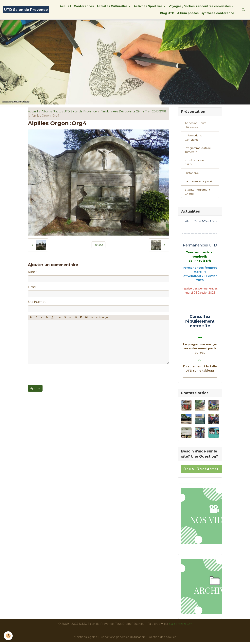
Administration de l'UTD (197, 163)
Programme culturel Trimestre (199, 151)
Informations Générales (194, 138)
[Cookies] (8, 636)
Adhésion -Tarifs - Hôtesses (196, 125)
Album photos (188, 13)
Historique (192, 174)
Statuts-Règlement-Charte (199, 193)
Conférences (84, 6)
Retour (98, 245)
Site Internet (37, 302)
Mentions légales (85, 639)
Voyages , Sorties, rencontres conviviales (200, 6)
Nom (31, 272)
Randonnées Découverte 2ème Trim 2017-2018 (133, 111)
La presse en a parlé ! (199, 183)
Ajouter (35, 388)
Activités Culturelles (112, 6)
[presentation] (58, 375)
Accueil (65, 6)
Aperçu (102, 317)
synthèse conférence (218, 13)
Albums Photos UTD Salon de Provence (69, 111)
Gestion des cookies (163, 639)
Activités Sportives (148, 6)
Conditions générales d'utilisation (123, 639)
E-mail (32, 287)
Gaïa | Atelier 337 (180, 626)
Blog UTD (167, 13)
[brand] (26, 10)
